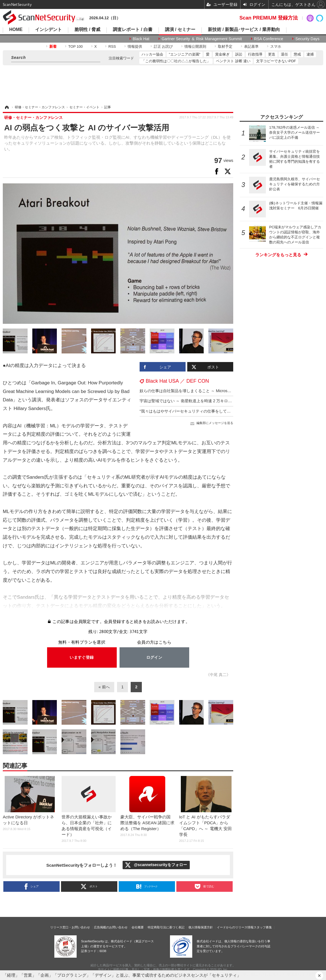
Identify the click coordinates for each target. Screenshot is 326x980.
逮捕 (310, 54)
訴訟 (239, 54)
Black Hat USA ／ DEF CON (177, 381)
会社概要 (138, 927)
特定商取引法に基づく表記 (166, 927)
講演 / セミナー (180, 30)
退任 (284, 54)
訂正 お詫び (163, 46)
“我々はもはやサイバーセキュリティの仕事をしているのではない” (197, 411)
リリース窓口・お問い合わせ (70, 927)
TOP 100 (76, 46)
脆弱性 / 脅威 (87, 30)
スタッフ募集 (263, 927)
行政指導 (255, 54)
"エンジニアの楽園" (185, 54)
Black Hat (141, 39)
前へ (106, 687)
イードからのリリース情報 (235, 927)
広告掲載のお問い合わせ (111, 927)
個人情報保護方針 (201, 927)
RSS (112, 46)
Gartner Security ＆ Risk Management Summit (202, 39)
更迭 (272, 54)
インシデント (48, 30)
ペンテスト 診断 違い (233, 61)
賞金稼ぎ (222, 54)
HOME (16, 30)
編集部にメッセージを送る (215, 423)
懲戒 (297, 54)
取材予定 (225, 46)
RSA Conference (269, 39)
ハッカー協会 (152, 54)
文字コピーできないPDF (276, 61)
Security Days (307, 39)
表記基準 (251, 46)
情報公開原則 (195, 46)
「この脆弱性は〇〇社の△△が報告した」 (176, 61)
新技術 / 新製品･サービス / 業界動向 (244, 30)
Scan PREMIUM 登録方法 (269, 18)
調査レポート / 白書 (132, 30)
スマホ (276, 46)
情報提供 (135, 46)
